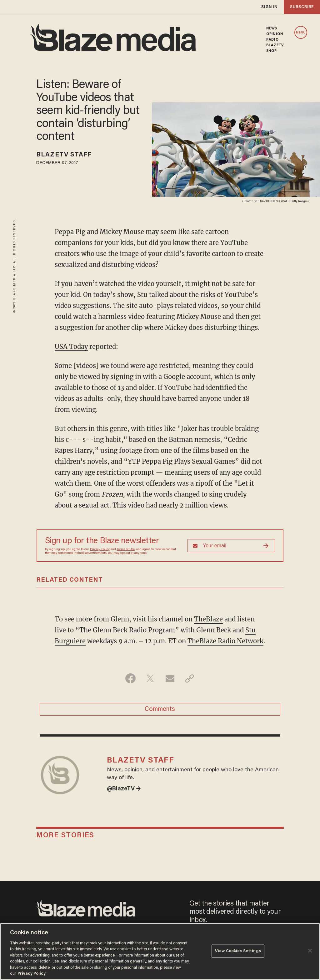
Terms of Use (126, 549)
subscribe (302, 7)
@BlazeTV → (124, 789)
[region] (160, 952)
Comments (160, 709)
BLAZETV (275, 45)
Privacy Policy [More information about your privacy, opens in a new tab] (32, 974)
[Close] (310, 951)
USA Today (71, 347)
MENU (301, 33)
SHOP (271, 51)
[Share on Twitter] (150, 678)
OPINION (275, 34)
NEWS (272, 28)
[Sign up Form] (231, 546)
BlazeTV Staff (64, 155)
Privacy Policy (100, 549)
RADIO (272, 40)
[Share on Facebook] (130, 678)
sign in (269, 7)
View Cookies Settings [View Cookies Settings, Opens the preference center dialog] (238, 951)
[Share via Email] (170, 678)
